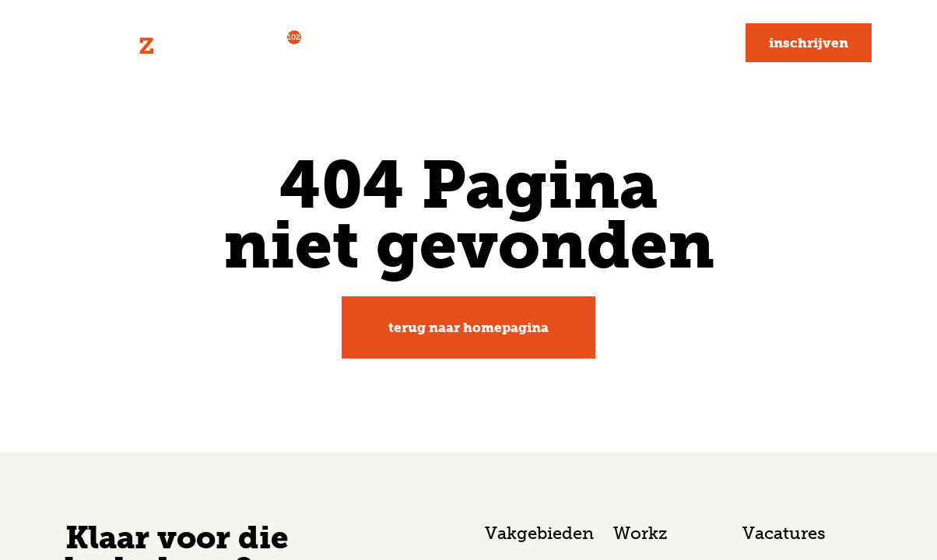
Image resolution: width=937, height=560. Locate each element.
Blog (616, 43)
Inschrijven (809, 43)
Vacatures (260, 40)
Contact (688, 43)
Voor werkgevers (390, 43)
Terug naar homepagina (468, 327)
